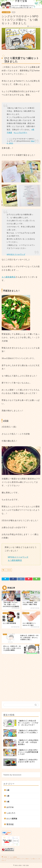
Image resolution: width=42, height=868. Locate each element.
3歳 (8, 802)
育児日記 (10, 824)
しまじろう (11, 813)
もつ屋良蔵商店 (9, 277)
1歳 (8, 796)
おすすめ (10, 807)
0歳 (8, 790)
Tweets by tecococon (12, 775)
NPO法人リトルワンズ (16, 254)
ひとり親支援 (7, 570)
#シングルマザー (20, 133)
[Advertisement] (21, 677)
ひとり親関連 (6, 12)
